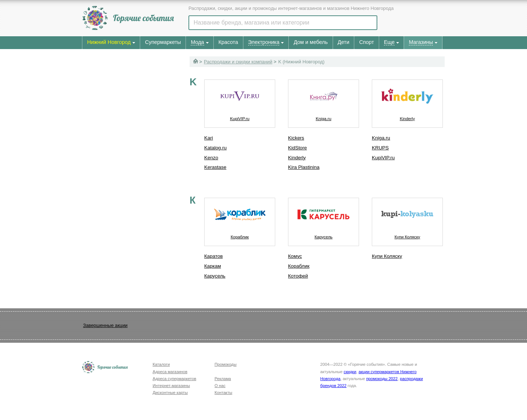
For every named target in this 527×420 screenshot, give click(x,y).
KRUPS (380, 148)
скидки (350, 372)
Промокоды (225, 364)
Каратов (214, 256)
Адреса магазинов (170, 372)
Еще (389, 42)
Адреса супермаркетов (174, 379)
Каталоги (161, 364)
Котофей (298, 276)
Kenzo (211, 158)
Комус (295, 256)
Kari (209, 138)
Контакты (223, 393)
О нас (220, 386)
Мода (197, 42)
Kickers (296, 138)
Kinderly (297, 158)
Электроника (264, 42)
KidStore (298, 148)
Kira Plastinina (304, 167)
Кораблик (240, 219)
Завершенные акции (105, 325)
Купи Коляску (407, 219)
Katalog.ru (215, 148)
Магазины (421, 42)
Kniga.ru (324, 100)
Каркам (213, 266)
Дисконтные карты (170, 393)
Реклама (223, 379)
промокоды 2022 (382, 379)
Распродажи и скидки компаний (238, 62)
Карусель (215, 276)
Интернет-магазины (171, 386)
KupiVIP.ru (240, 100)
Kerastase (215, 167)
